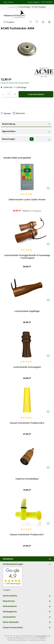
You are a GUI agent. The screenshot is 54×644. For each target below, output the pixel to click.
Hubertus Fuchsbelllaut (27, 479)
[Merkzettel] (37, 22)
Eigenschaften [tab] (26, 131)
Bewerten (21, 113)
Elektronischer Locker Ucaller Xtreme (27, 200)
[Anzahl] (9, 94)
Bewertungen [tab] (26, 139)
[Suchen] (31, 22)
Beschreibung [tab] (26, 124)
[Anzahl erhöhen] (15, 94)
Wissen (11, 2)
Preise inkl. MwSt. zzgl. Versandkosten (15, 83)
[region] (27, 353)
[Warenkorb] (49, 22)
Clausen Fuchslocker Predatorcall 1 (27, 535)
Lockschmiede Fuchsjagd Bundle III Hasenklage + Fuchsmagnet (27, 257)
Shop (5, 2)
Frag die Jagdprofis (34, 2)
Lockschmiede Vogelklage (27, 311)
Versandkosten (42, 636)
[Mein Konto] (43, 22)
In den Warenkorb (36, 94)
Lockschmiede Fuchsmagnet (27, 367)
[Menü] (9, 22)
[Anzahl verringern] (3, 94)
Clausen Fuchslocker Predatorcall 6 (27, 423)
